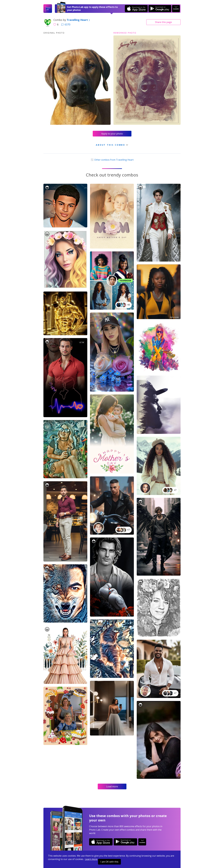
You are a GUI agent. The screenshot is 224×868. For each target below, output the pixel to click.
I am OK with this (109, 862)
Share (163, 22)
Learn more (91, 859)
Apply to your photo (112, 134)
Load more (112, 786)
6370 (66, 24)
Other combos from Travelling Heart (112, 160)
